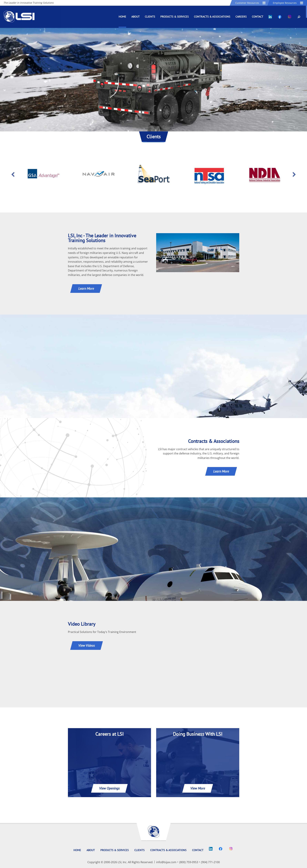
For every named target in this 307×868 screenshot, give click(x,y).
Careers (241, 17)
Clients (150, 17)
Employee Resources (288, 3)
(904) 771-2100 (210, 862)
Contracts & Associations (212, 17)
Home (122, 17)
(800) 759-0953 (189, 862)
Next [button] (294, 175)
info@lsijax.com (166, 862)
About (135, 17)
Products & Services (175, 17)
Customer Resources (251, 3)
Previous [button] (13, 175)
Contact (258, 17)
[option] (43, 175)
